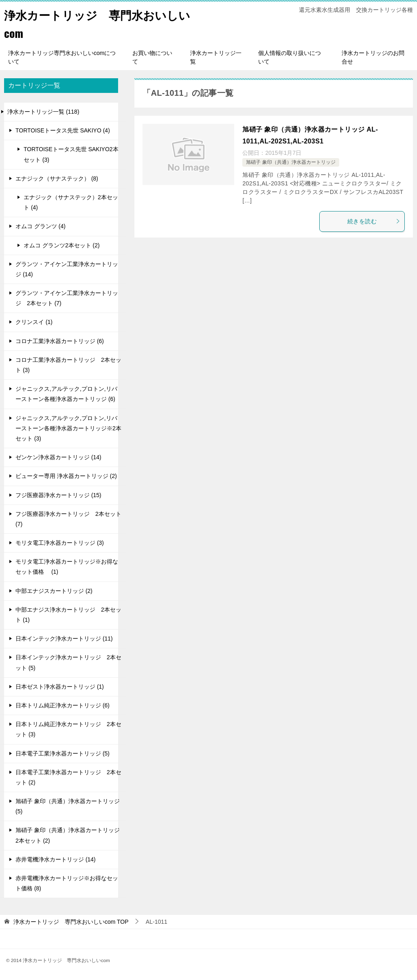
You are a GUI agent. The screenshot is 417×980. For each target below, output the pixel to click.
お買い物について (152, 57)
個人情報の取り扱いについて (290, 57)
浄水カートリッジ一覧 (216, 57)
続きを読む (374, 221)
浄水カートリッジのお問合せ (373, 57)
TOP (71, 922)
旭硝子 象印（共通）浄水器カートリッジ (291, 162)
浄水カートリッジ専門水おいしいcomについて (62, 57)
